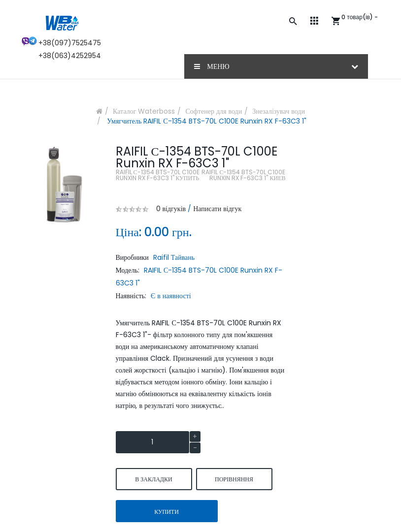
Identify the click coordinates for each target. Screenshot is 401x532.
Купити (167, 512)
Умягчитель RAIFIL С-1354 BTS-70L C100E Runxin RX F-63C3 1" (205, 121)
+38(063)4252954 (70, 56)
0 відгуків (171, 209)
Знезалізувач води (279, 111)
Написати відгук (217, 209)
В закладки (153, 479)
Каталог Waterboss (144, 111)
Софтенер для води (214, 111)
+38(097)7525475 (70, 43)
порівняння (234, 479)
